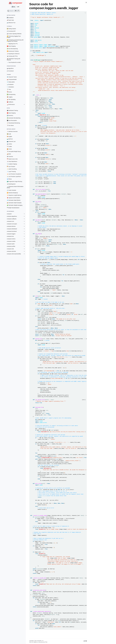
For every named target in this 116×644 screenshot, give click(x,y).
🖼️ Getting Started (11, 29)
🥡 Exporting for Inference (13, 54)
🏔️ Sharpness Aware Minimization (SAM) (15, 187)
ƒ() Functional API (11, 31)
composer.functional (12, 231)
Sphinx (35, 642)
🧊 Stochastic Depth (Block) (14, 200)
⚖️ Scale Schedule (11, 190)
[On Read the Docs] (84, 641)
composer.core (10, 221)
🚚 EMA (9, 154)
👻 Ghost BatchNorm (12, 161)
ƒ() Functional (10, 71)
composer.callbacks (12, 219)
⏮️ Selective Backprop (12, 193)
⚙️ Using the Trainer (12, 77)
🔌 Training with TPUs (12, 56)
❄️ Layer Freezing (11, 171)
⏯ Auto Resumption (12, 120)
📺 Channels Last (11, 141)
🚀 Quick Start (10, 20)
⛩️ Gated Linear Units (12, 159)
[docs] (84, 60)
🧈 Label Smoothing (12, 169)
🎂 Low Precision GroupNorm (14, 174)
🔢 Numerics (10, 115)
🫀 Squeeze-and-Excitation (13, 198)
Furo (46, 642)
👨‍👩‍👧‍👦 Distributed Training (12, 110)
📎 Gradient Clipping (12, 164)
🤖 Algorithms (10, 68)
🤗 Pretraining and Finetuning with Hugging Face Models (15, 41)
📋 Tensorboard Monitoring (13, 123)
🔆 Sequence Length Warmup (14, 195)
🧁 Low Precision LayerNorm (14, 176)
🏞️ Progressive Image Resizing (14, 181)
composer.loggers (11, 234)
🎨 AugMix (9, 136)
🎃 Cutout (9, 149)
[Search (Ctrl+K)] (14, 11)
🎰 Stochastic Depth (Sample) (14, 203)
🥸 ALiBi (9, 134)
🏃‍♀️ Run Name (10, 125)
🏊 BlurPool (10, 139)
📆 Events (9, 92)
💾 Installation (10, 18)
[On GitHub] (86, 641)
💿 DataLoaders (11, 82)
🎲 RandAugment (11, 184)
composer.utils (10, 249)
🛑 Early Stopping (11, 46)
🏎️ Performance (11, 104)
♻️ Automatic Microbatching (14, 118)
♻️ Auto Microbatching (12, 49)
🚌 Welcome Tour (11, 23)
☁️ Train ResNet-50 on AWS (14, 62)
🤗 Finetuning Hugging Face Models (14, 37)
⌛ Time (9, 89)
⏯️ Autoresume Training (13, 51)
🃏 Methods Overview (12, 131)
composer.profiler (11, 246)
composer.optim (11, 244)
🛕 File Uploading (11, 99)
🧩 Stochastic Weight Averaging (15, 205)
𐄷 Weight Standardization (13, 208)
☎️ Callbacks (10, 102)
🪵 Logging (10, 97)
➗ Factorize (10, 156)
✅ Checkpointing (11, 94)
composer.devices (11, 226)
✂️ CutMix (9, 146)
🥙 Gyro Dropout (11, 166)
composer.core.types (12, 224)
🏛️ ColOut (9, 144)
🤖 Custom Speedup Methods (14, 34)
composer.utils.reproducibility (14, 254)
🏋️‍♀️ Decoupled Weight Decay (14, 151)
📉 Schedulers (10, 87)
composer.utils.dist (11, 251)
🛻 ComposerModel (12, 79)
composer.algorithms (12, 216)
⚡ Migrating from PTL (12, 44)
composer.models (11, 241)
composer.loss (10, 236)
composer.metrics (11, 239)
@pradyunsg (42, 642)
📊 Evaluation (10, 84)
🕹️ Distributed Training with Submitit (13, 59)
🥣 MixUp (9, 179)
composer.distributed (12, 229)
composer (9, 214)
